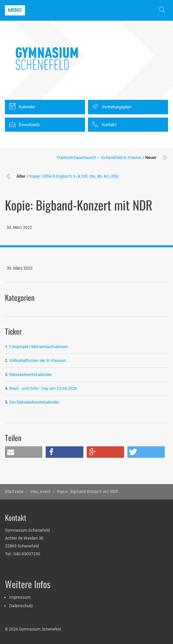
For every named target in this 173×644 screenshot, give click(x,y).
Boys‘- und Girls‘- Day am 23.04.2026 (43, 388)
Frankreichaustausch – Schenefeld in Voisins (99, 157)
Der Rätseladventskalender (34, 402)
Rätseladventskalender (31, 375)
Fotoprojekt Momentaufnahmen (39, 347)
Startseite (14, 492)
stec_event (40, 492)
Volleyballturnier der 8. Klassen (38, 360)
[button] (24, 452)
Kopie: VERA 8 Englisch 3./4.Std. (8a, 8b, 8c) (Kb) (74, 176)
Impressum (20, 597)
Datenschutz (21, 606)
